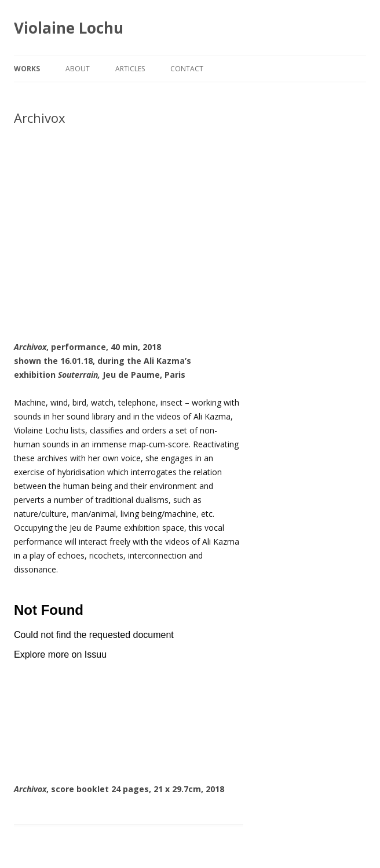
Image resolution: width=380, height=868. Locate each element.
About (78, 69)
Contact (187, 69)
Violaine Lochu (69, 28)
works (27, 69)
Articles (130, 69)
